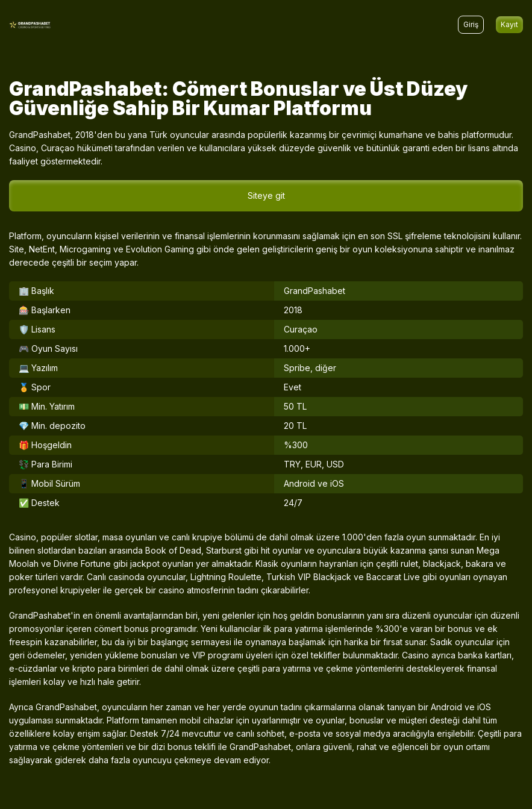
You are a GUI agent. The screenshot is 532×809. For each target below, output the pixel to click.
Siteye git (266, 195)
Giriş (471, 24)
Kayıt (509, 24)
